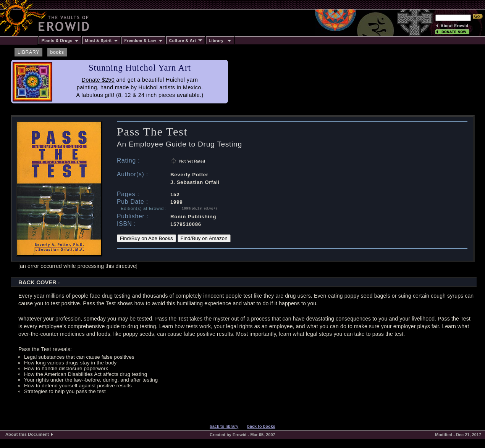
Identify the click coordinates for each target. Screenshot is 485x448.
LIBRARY (28, 52)
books (57, 52)
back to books (261, 426)
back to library (224, 426)
